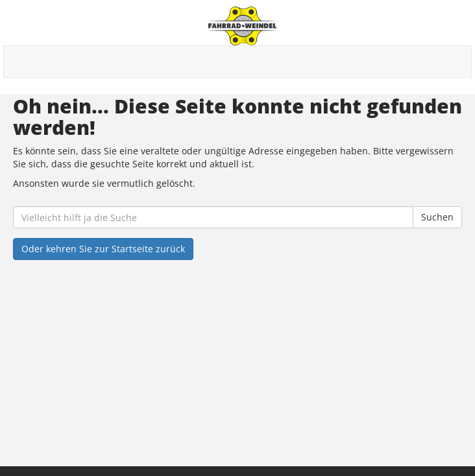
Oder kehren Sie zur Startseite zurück (103, 249)
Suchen (437, 217)
